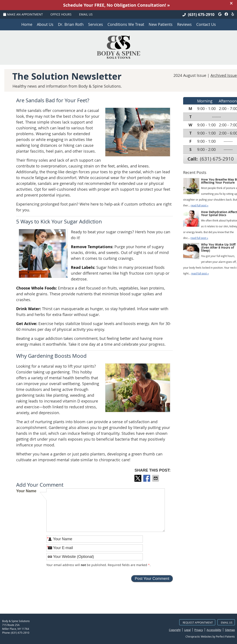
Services (96, 24)
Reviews (184, 24)
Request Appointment (198, 622)
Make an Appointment (23, 14)
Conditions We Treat (126, 24)
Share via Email (156, 478)
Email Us (86, 14)
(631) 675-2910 (201, 15)
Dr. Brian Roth (71, 24)
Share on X (138, 478)
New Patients (161, 24)
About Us (45, 24)
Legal (187, 630)
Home (27, 24)
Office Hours (61, 14)
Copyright (175, 630)
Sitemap (230, 630)
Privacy (199, 630)
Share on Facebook (147, 478)
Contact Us (206, 24)
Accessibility (214, 630)
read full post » (200, 205)
